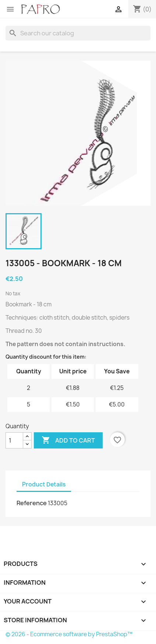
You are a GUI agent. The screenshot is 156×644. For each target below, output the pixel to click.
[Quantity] (14, 440)
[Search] (78, 33)
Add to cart (68, 440)
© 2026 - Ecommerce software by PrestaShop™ (69, 634)
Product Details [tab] (44, 484)
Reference (32, 503)
